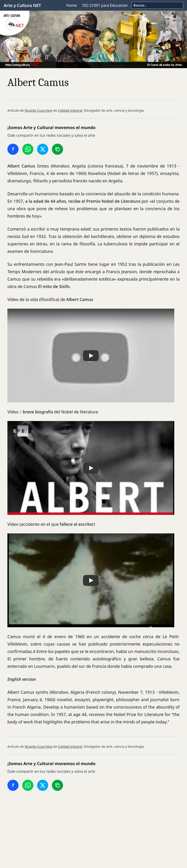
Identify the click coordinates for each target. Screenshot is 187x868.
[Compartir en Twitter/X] (43, 149)
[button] (91, 356)
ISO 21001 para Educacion (105, 5)
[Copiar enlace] (57, 149)
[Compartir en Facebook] (13, 149)
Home (72, 5)
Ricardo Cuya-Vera (39, 110)
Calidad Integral (70, 110)
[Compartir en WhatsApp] (28, 149)
